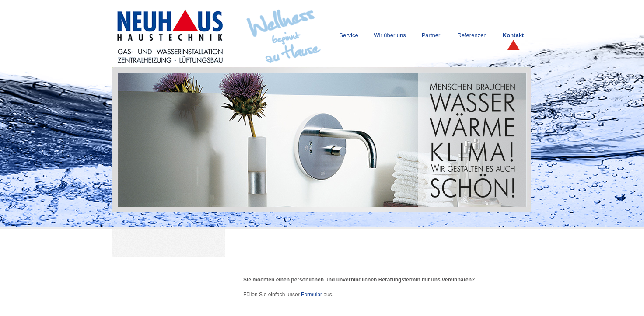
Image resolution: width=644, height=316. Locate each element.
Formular (311, 295)
